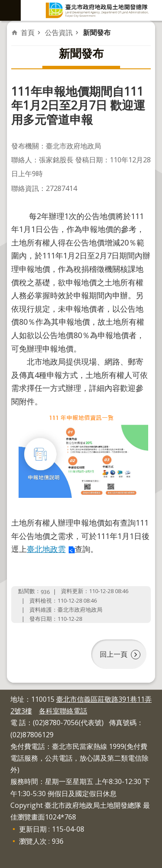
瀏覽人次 (33, 841)
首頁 (28, 32)
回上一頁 (114, 654)
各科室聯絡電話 (63, 711)
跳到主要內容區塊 (5, 5)
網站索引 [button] (10, 10)
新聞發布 (97, 32)
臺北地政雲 (46, 549)
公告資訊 (59, 32)
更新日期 (33, 829)
